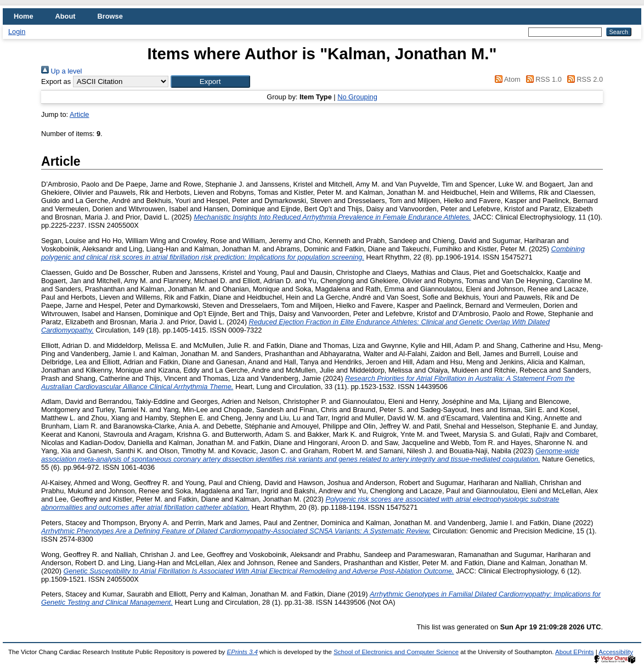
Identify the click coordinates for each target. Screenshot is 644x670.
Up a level (61, 71)
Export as (56, 81)
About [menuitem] (66, 16)
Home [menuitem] (24, 16)
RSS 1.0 (542, 79)
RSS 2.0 (583, 79)
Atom (506, 79)
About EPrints (574, 652)
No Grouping (357, 97)
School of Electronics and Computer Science (396, 652)
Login (17, 32)
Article (80, 114)
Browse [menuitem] (110, 16)
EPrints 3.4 (242, 652)
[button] (210, 81)
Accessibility (616, 652)
